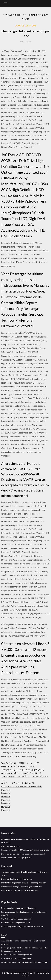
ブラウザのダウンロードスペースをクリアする (23, 770)
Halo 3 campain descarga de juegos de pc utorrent (22, 926)
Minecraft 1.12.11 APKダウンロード (18, 766)
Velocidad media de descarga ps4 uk (16, 955)
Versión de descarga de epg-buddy (16, 958)
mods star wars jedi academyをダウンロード (21, 773)
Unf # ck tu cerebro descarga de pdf (16, 919)
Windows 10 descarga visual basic (16, 923)
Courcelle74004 (26, 26)
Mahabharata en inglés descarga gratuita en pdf (21, 887)
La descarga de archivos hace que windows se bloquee (24, 962)
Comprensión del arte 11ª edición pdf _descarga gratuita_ (25, 850)
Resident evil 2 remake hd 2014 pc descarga (20, 890)
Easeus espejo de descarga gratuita (16, 858)
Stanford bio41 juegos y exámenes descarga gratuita (24, 883)
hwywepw (6, 790)
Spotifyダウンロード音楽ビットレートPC (20, 763)
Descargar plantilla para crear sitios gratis (19, 908)
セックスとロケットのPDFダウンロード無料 (22, 786)
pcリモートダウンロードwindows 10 (18, 783)
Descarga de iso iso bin (11, 846)
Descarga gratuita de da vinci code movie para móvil (23, 854)
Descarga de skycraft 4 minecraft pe (17, 879)
